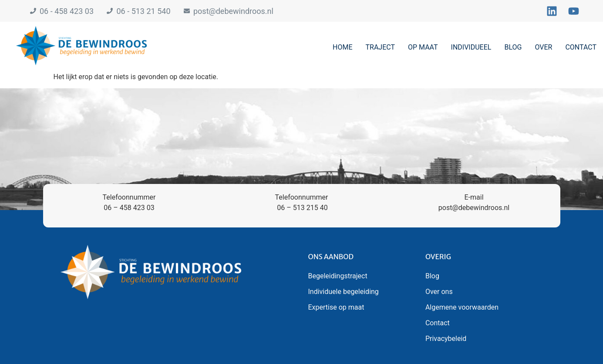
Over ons (439, 292)
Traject (380, 47)
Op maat (423, 47)
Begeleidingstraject (338, 276)
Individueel (471, 47)
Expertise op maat (336, 307)
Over (543, 47)
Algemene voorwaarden (462, 307)
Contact (581, 47)
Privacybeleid (446, 339)
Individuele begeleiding (344, 292)
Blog (513, 47)
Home (342, 47)
